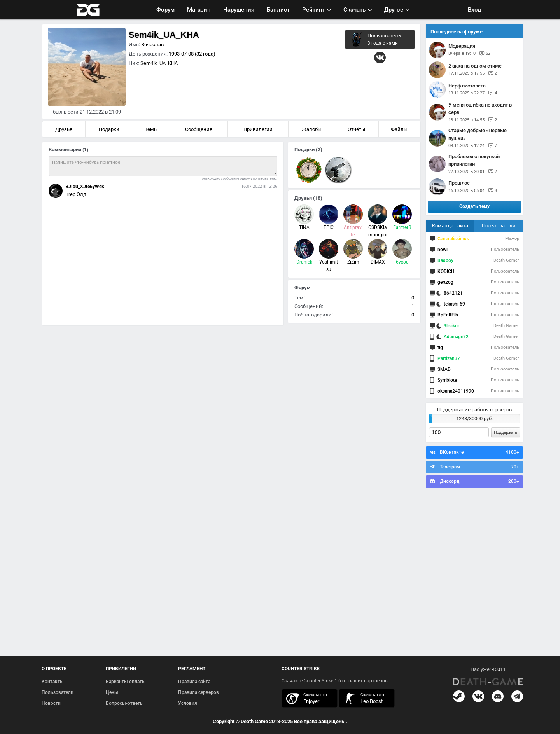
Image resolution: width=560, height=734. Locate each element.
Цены (112, 692)
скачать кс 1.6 (363, 698)
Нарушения (239, 10)
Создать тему (474, 206)
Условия (188, 703)
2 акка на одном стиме (475, 66)
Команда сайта (450, 226)
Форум (165, 10)
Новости (51, 703)
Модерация (462, 46)
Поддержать (506, 432)
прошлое (459, 183)
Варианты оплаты (126, 682)
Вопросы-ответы (125, 703)
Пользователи (499, 226)
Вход (474, 10)
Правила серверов (199, 692)
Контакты (53, 682)
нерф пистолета (467, 86)
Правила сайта (194, 682)
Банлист (278, 10)
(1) (85, 150)
